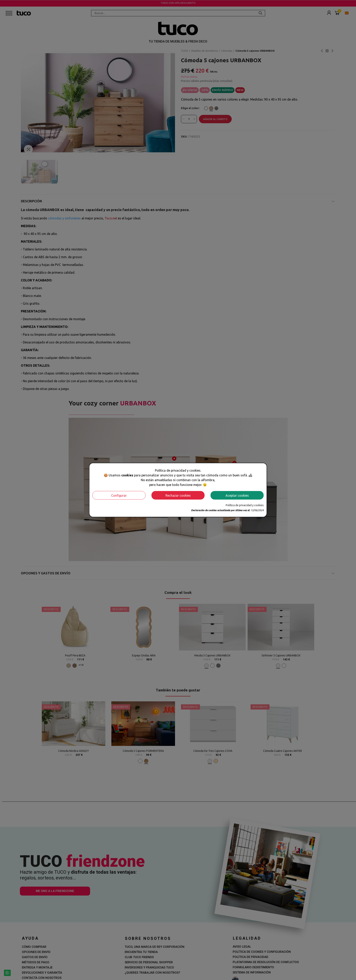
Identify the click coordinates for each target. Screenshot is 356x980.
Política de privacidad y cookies (245, 505)
